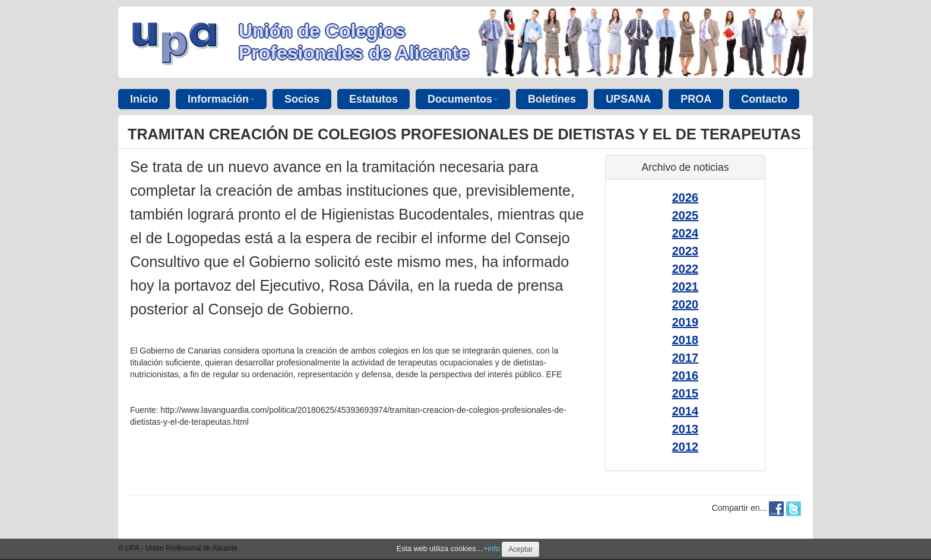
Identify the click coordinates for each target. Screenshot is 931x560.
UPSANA (628, 99)
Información (221, 99)
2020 (685, 304)
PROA (696, 99)
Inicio (144, 99)
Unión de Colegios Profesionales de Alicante (354, 42)
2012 (685, 447)
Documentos (463, 99)
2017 (685, 358)
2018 (685, 340)
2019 (685, 322)
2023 (685, 251)
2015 (685, 393)
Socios (302, 99)
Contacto (764, 99)
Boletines (552, 99)
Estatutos (373, 99)
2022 (685, 269)
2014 (685, 411)
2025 (685, 215)
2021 (685, 287)
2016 (685, 376)
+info (492, 549)
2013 (685, 429)
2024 (685, 233)
